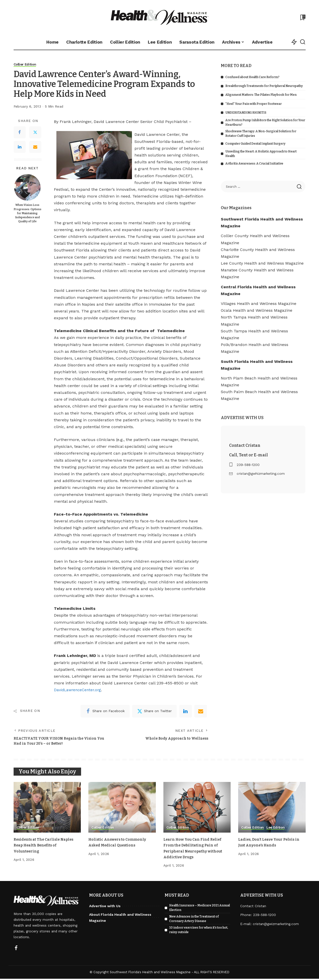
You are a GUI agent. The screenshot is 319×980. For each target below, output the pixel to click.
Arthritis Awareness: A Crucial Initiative (254, 164)
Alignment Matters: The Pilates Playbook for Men (261, 95)
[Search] (303, 42)
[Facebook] (20, 133)
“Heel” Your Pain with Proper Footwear (254, 104)
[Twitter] (35, 133)
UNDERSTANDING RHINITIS (246, 113)
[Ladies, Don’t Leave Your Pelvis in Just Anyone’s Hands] (272, 809)
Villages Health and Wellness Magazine (259, 304)
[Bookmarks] (302, 17)
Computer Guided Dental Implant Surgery (255, 144)
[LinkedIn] (20, 147)
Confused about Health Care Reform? (252, 77)
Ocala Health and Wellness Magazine (257, 310)
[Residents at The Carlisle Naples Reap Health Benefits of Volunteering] (47, 809)
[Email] (35, 147)
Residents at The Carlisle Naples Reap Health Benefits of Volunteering (46, 847)
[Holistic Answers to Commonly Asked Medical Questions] (122, 809)
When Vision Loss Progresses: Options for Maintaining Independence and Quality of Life (27, 213)
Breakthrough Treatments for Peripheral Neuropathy (264, 86)
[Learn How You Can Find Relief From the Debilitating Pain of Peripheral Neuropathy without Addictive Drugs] (197, 809)
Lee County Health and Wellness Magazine (262, 263)
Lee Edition (278, 829)
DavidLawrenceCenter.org (79, 690)
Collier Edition (26, 65)
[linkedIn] (186, 711)
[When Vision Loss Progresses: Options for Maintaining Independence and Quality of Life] (27, 188)
